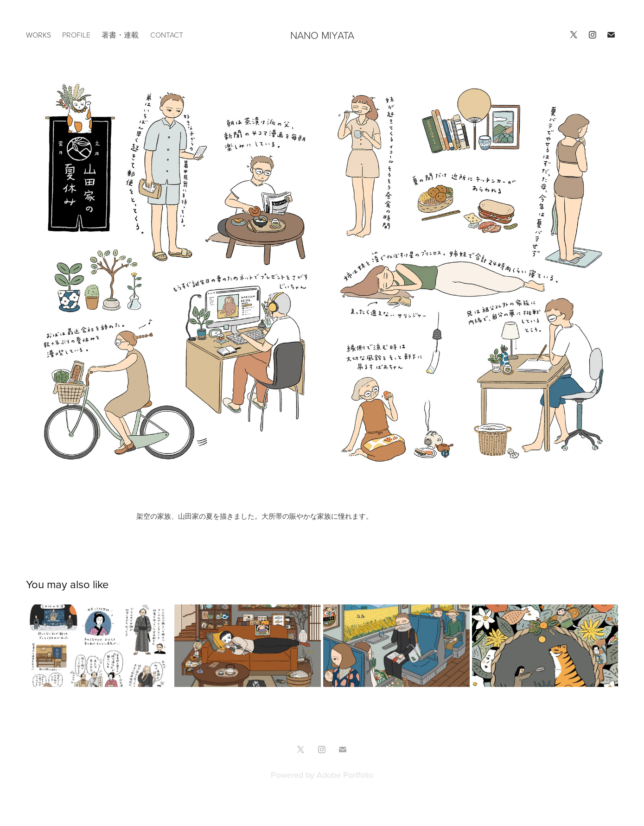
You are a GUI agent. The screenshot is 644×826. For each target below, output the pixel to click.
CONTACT (167, 35)
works (38, 35)
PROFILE (76, 35)
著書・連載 (120, 35)
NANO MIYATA (322, 35)
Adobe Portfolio (345, 775)
